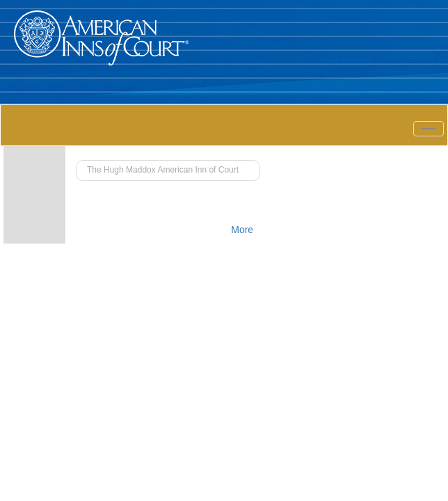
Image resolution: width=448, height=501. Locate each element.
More (242, 230)
